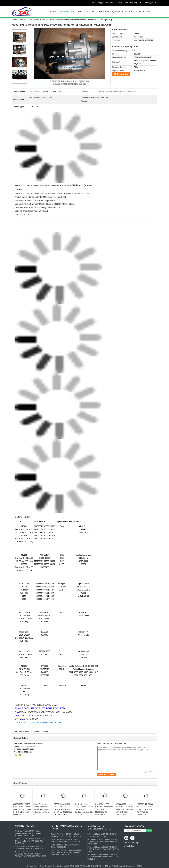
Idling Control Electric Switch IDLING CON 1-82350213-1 (65, 846)
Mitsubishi (36, 207)
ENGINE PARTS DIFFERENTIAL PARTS (100, 827)
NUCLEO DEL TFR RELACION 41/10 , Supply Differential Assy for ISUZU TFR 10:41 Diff (103, 857)
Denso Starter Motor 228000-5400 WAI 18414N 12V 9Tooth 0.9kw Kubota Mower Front (42, 809)
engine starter (24, 731)
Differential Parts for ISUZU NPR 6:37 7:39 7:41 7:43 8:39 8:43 (102, 835)
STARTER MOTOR (36, 20)
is (72, 193)
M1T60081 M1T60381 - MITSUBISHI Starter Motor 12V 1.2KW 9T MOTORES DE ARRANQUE (146, 809)
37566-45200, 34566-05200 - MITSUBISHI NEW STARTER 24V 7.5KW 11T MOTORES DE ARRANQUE (63, 809)
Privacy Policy (33, 866)
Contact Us (143, 12)
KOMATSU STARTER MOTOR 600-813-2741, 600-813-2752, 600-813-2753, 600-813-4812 (30, 841)
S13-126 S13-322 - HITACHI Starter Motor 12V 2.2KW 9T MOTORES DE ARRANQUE (104, 809)
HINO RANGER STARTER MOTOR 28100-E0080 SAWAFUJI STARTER (29, 847)
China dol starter (46, 866)
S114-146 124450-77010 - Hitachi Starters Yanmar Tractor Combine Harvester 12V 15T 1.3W (84, 809)
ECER (139, 866)
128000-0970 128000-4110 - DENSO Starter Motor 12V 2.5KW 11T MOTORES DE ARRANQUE (125, 809)
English (152, 2)
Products (66, 12)
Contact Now (123, 74)
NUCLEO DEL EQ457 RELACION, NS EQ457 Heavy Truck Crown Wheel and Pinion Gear (102, 842)
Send (149, 830)
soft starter (35, 731)
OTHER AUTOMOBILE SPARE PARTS (67, 827)
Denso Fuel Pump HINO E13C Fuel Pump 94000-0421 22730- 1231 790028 (67, 835)
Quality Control (123, 12)
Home (53, 12)
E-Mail (127, 842)
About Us (83, 12)
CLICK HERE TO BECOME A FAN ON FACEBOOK (38, 722)
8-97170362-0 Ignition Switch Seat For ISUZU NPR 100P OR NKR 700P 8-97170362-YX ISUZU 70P (66, 852)
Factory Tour (100, 12)
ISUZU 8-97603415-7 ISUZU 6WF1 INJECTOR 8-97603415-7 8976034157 (66, 841)
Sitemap (135, 842)
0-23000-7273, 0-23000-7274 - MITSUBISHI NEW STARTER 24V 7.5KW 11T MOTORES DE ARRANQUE (30, 854)
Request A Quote (133, 2)
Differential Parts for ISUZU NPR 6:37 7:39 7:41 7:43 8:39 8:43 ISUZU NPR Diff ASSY (103, 849)
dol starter (44, 731)
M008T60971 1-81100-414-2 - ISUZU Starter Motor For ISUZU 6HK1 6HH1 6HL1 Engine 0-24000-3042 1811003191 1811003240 (22, 812)
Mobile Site (129, 846)
